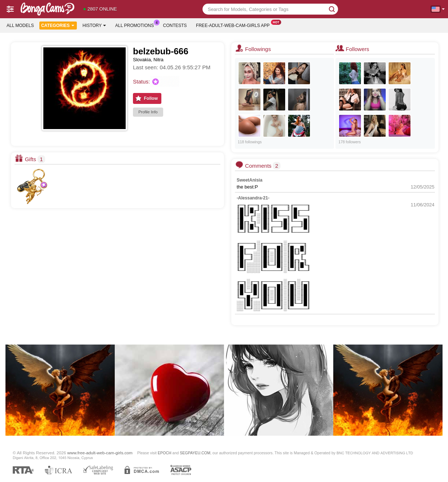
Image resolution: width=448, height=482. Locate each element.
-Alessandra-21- (253, 198)
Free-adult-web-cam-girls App (235, 25)
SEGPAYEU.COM (195, 453)
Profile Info (148, 112)
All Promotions (136, 25)
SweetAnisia (250, 180)
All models (20, 26)
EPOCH (164, 453)
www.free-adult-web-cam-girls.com (100, 453)
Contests (175, 26)
